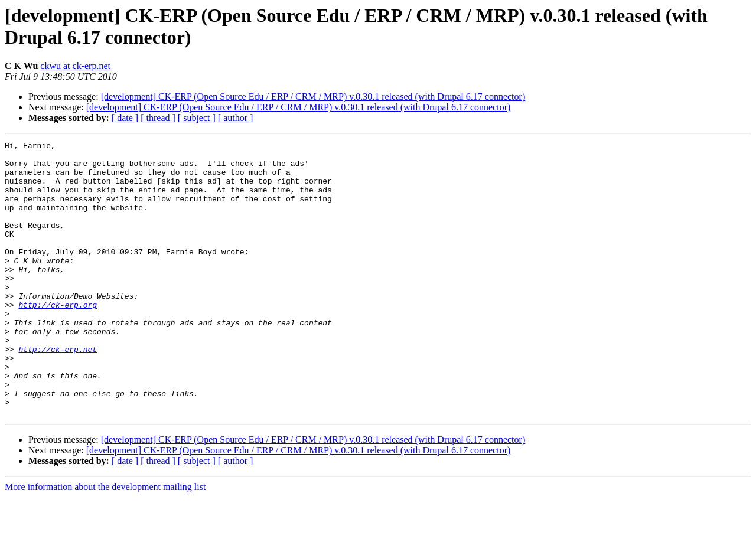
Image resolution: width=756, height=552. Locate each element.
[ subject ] (197, 118)
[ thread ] (158, 118)
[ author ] (236, 118)
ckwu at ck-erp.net (75, 66)
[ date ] (125, 118)
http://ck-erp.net (58, 391)
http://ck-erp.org (58, 338)
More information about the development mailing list (105, 542)
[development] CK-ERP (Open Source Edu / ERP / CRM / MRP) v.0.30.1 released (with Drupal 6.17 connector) (313, 97)
